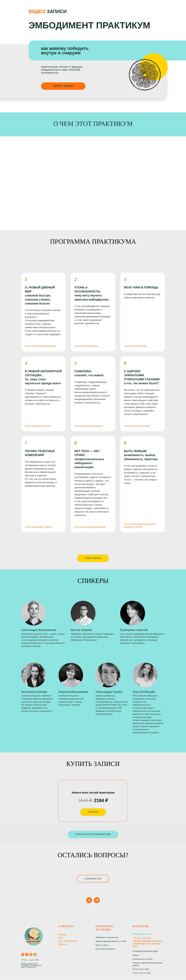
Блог (61, 938)
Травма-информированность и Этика (111, 941)
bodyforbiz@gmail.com (142, 934)
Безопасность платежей (143, 959)
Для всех (63, 944)
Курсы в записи (102, 945)
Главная (62, 935)
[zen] (35, 955)
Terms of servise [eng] (141, 973)
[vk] (89, 900)
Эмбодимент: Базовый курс (107, 937)
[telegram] (97, 900)
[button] (93, 834)
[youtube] (31, 955)
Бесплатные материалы (105, 949)
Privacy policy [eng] (141, 969)
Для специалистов (68, 941)
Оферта (136, 955)
